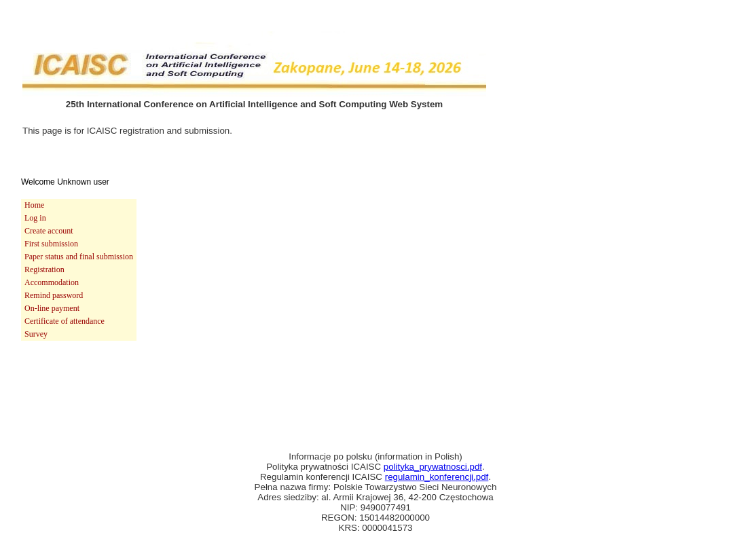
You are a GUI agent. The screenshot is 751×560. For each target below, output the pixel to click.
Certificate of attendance (65, 321)
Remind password (54, 295)
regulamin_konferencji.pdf (437, 477)
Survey (36, 334)
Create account (49, 231)
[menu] (79, 270)
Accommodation (52, 282)
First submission (51, 244)
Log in (35, 218)
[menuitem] (79, 205)
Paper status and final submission (79, 257)
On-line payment (52, 308)
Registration (44, 269)
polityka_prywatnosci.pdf (433, 467)
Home (34, 205)
